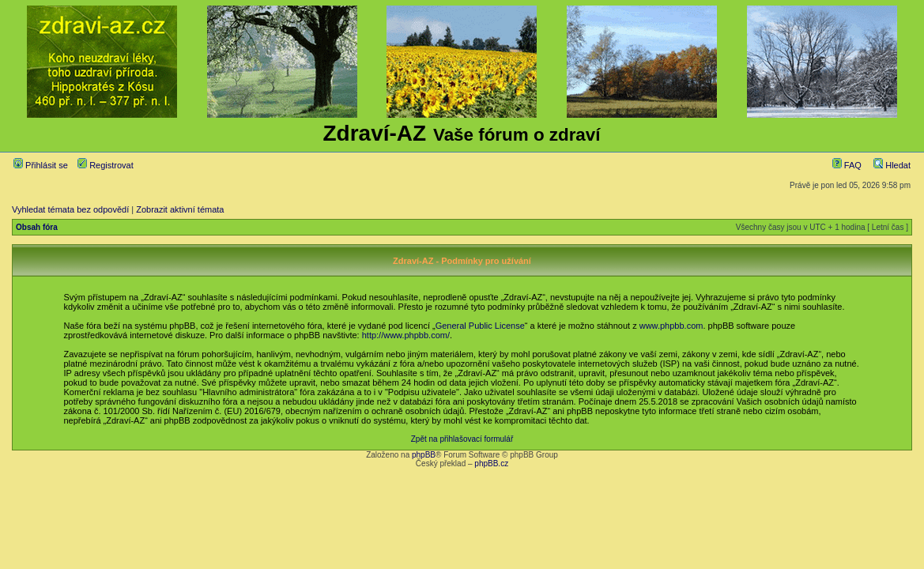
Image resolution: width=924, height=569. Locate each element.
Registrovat (106, 165)
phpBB (424, 455)
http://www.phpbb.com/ (406, 335)
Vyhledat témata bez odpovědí (70, 209)
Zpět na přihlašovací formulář (462, 439)
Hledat (892, 165)
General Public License (480, 326)
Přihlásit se (41, 165)
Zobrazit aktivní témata (180, 209)
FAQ (847, 165)
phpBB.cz (491, 463)
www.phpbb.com (671, 326)
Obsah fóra (37, 227)
